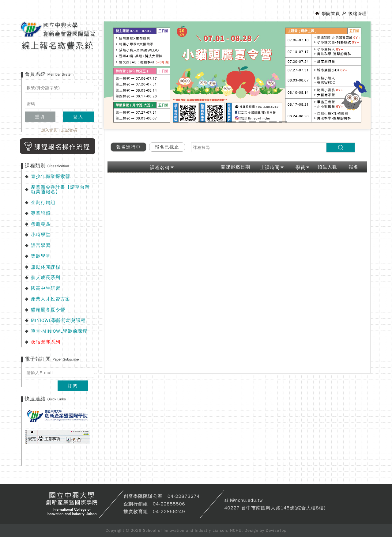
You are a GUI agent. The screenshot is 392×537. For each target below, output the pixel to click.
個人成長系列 (46, 278)
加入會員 (49, 130)
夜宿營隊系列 (46, 342)
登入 (78, 117)
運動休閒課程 (46, 267)
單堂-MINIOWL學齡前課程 (59, 331)
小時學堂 (41, 235)
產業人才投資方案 (51, 299)
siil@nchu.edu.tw (243, 500)
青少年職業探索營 (51, 176)
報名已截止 (167, 147)
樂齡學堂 (41, 256)
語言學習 (41, 245)
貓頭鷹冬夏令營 (48, 310)
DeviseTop (276, 530)
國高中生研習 (46, 288)
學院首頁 (331, 14)
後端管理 (357, 14)
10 (283, 122)
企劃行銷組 (43, 202)
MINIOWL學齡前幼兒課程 (58, 320)
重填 (40, 117)
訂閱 (73, 386)
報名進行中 (129, 147)
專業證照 (41, 213)
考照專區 (41, 224)
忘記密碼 (69, 130)
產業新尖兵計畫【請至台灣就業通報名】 (60, 189)
